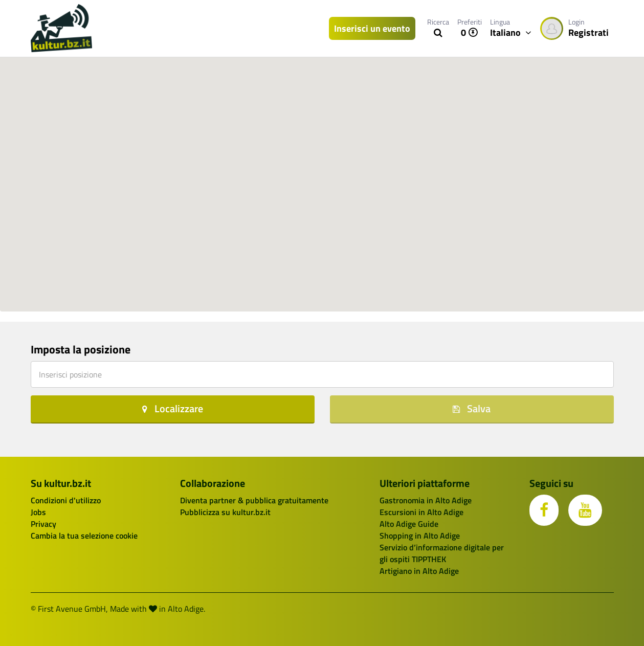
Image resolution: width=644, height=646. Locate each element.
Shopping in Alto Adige (420, 536)
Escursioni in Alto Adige (421, 512)
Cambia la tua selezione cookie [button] (84, 536)
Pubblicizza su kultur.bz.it (225, 512)
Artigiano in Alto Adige (419, 571)
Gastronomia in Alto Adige (426, 500)
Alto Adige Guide (409, 524)
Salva (472, 408)
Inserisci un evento (372, 28)
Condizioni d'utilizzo (66, 500)
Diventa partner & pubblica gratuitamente (254, 500)
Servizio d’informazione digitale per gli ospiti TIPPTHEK (442, 553)
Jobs (38, 512)
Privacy (43, 524)
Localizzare (173, 408)
